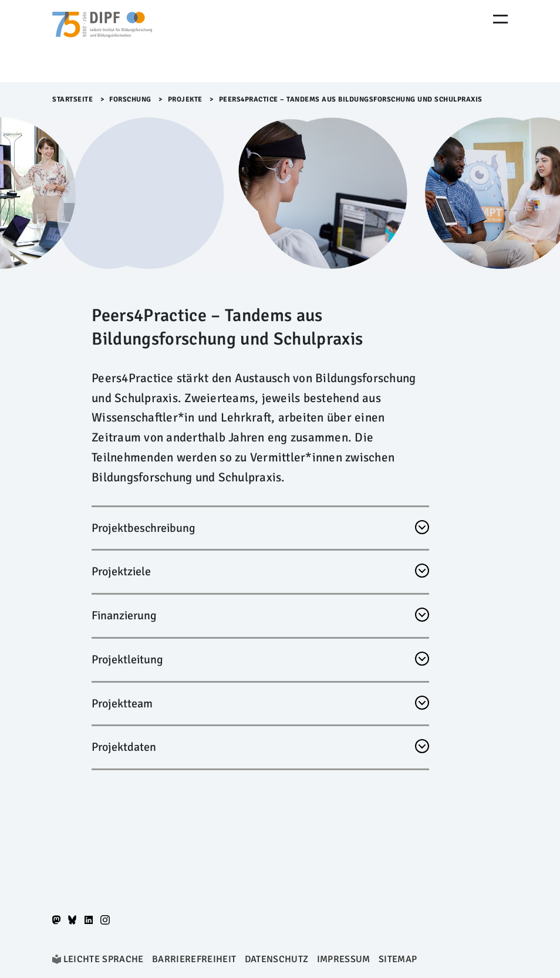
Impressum (344, 959)
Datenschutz (277, 959)
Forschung (130, 100)
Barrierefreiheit (194, 959)
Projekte (185, 100)
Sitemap (398, 959)
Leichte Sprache (104, 959)
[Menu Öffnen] (500, 19)
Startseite (72, 100)
